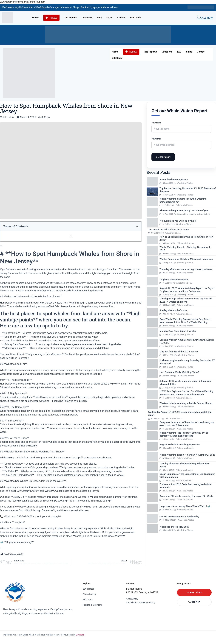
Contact (121, 18)
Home (35, 18)
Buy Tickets (88, 589)
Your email (181, 142)
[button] (137, 226)
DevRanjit (80, 635)
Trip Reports (71, 18)
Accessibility (132, 599)
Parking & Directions (92, 605)
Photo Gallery (89, 594)
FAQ (99, 18)
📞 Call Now (194, 602)
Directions (87, 18)
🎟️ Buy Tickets (194, 592)
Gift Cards (135, 18)
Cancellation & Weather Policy (141, 602)
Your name (181, 126)
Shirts (109, 18)
